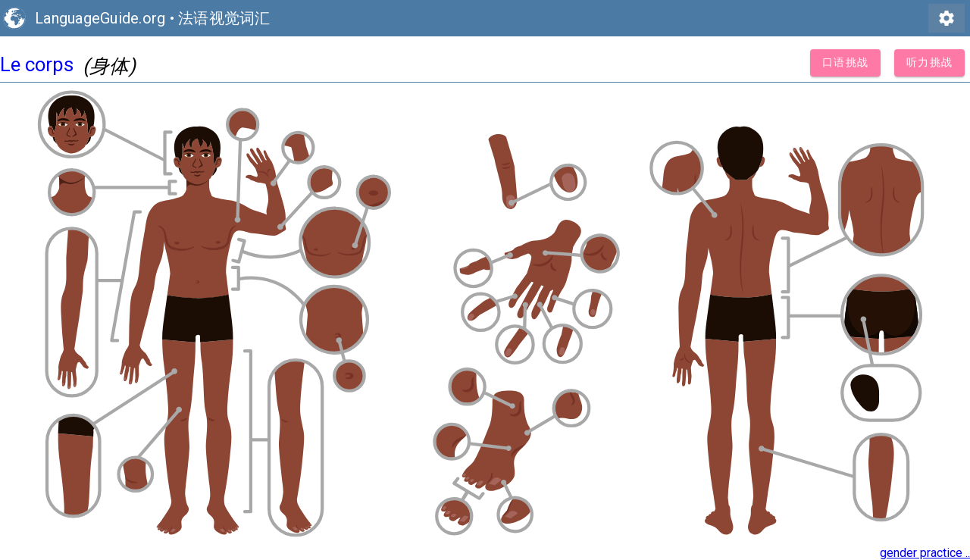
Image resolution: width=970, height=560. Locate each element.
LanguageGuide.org (100, 18)
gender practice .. (925, 553)
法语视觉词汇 (224, 18)
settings (947, 18)
